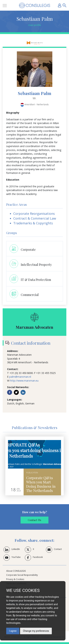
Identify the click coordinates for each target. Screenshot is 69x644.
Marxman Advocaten (34, 327)
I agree (13, 631)
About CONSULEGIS (16, 571)
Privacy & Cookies (15, 579)
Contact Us (34, 520)
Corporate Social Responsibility (22, 575)
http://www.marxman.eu (24, 381)
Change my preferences (36, 631)
